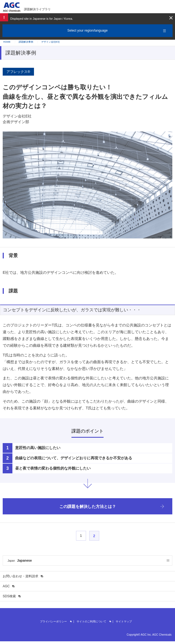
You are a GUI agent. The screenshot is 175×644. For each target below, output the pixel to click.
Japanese (20, 561)
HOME (7, 42)
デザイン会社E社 (51, 42)
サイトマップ (124, 621)
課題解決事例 (26, 42)
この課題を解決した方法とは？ (88, 506)
